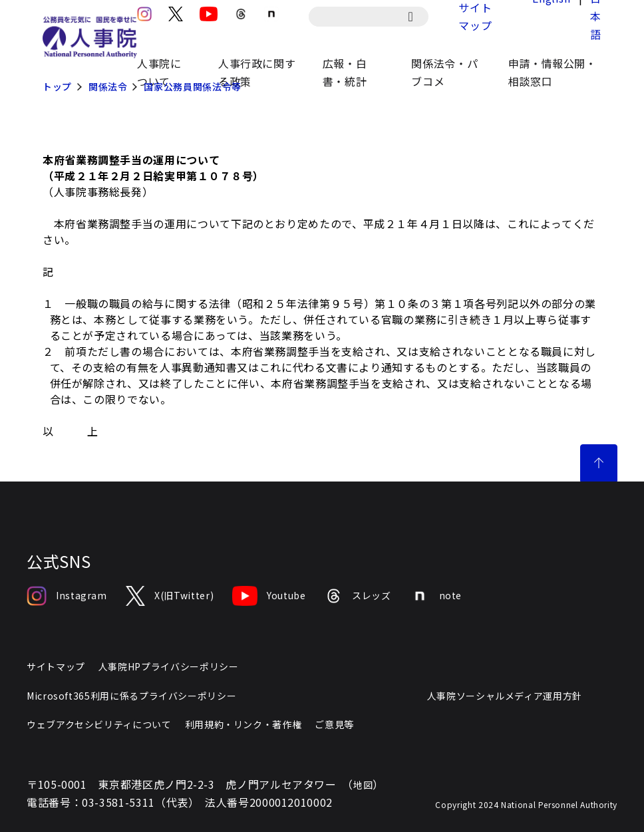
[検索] (417, 17)
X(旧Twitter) (170, 596)
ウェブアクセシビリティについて (99, 724)
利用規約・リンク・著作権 (243, 724)
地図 (363, 785)
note (436, 596)
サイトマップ (56, 666)
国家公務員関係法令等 (192, 86)
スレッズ (358, 596)
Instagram (67, 596)
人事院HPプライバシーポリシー (169, 666)
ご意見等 (334, 724)
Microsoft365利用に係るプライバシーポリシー (131, 696)
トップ (57, 86)
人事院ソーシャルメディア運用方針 (505, 696)
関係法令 (108, 86)
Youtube (269, 596)
